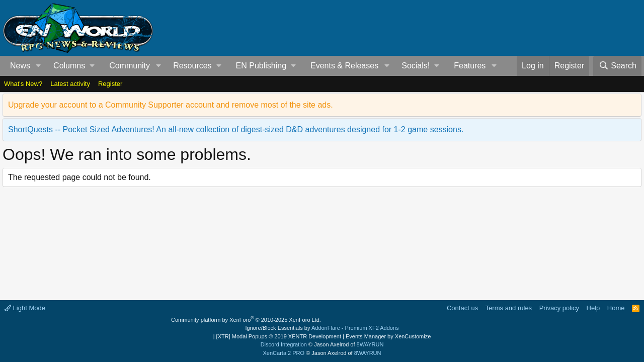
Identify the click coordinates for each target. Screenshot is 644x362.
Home (616, 308)
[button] (38, 66)
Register (110, 84)
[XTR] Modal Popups (279, 336)
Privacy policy (559, 308)
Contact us (462, 308)
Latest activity (70, 84)
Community (130, 66)
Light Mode (25, 308)
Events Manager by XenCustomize (388, 336)
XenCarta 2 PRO (284, 353)
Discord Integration (284, 344)
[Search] (617, 66)
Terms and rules (509, 308)
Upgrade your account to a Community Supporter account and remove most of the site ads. (171, 105)
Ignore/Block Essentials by (322, 328)
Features (470, 66)
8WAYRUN (370, 344)
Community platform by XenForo (246, 320)
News (20, 66)
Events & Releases (344, 66)
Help (593, 308)
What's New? (23, 84)
